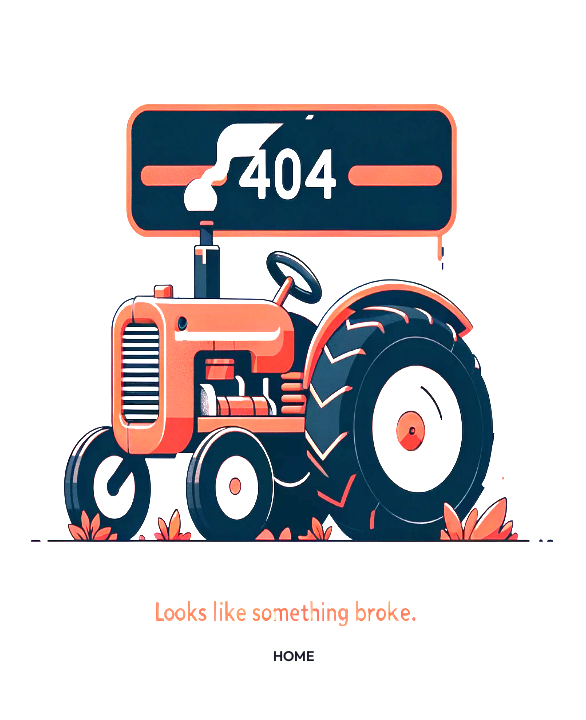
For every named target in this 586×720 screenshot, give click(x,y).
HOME (293, 656)
